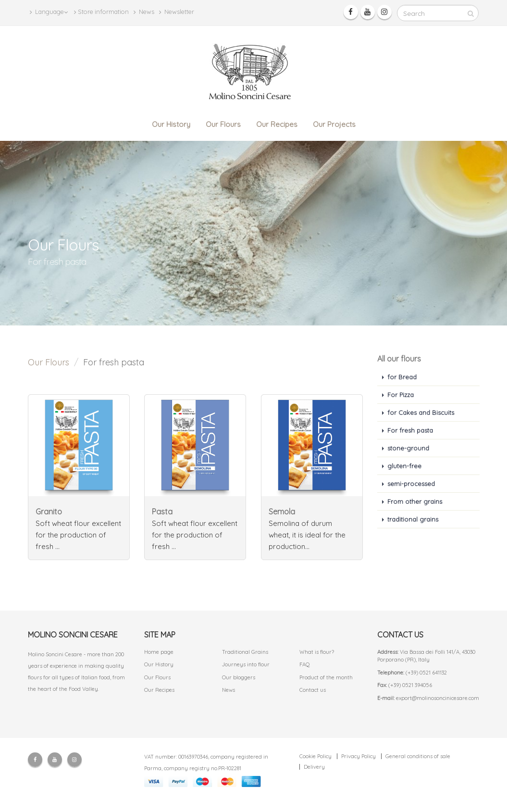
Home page (159, 652)
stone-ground (408, 448)
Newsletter (177, 12)
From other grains (415, 501)
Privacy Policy (359, 756)
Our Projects (334, 124)
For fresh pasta (410, 430)
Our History (171, 124)
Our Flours (223, 124)
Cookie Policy (315, 756)
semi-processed (411, 484)
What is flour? (317, 652)
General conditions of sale (418, 756)
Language (49, 12)
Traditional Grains (245, 652)
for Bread (402, 377)
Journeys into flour (246, 664)
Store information (101, 12)
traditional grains (413, 519)
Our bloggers (239, 677)
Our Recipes (277, 124)
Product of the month (326, 677)
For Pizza (401, 395)
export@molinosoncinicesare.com (438, 698)
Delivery (314, 767)
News (144, 12)
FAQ (305, 664)
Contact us (313, 690)
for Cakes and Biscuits (421, 412)
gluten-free (404, 466)
